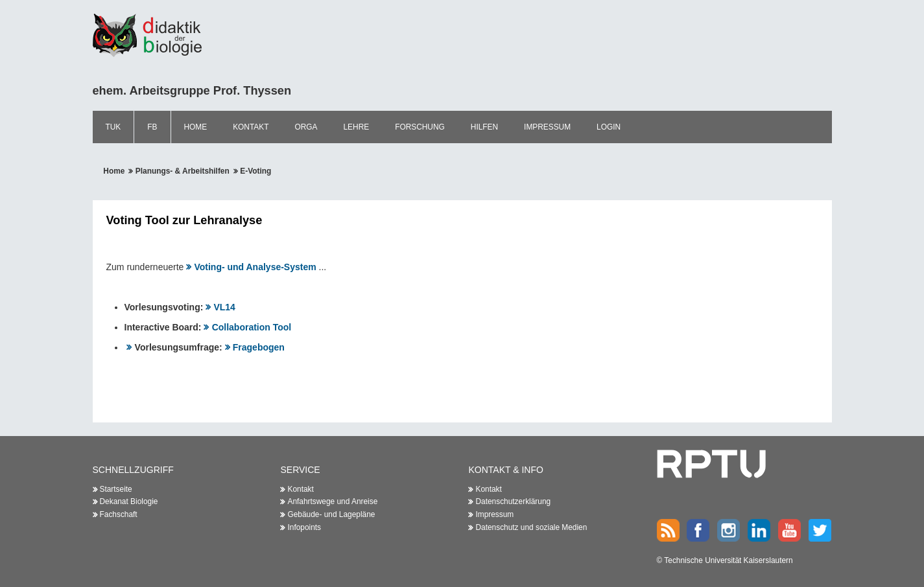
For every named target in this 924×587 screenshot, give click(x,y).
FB (152, 127)
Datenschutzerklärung (513, 501)
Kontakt (251, 127)
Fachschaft (119, 514)
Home (196, 127)
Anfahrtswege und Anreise (332, 501)
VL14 (224, 307)
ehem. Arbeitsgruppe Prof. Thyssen (192, 91)
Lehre (357, 127)
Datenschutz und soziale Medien (531, 527)
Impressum (547, 127)
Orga (306, 127)
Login (609, 127)
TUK (113, 127)
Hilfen (484, 127)
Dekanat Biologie (129, 501)
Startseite (116, 489)
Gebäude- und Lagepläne (331, 514)
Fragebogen (259, 347)
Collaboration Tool (252, 327)
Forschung (420, 127)
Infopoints (304, 527)
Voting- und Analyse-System (255, 267)
